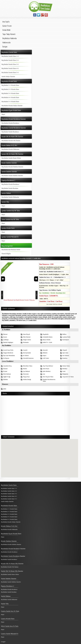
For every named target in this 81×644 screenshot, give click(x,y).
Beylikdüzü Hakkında (9, 38)
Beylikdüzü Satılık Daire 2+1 (10, 60)
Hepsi (3, 114)
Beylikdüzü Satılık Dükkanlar (10, 197)
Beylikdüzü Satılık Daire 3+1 (10, 64)
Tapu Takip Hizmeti (9, 34)
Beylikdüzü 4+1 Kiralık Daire (10, 97)
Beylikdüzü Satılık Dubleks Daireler (12, 176)
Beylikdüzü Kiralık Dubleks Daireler (12, 167)
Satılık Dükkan (6, 596)
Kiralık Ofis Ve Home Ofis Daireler (12, 564)
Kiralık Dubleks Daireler (9, 541)
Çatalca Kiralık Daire (8, 619)
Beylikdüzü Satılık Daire (9, 485)
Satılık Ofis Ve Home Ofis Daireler (12, 571)
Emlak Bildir (6, 30)
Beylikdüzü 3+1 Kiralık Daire (10, 93)
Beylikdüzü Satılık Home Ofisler (11, 158)
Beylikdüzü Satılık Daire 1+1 (10, 56)
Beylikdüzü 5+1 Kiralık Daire (10, 102)
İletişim (5, 47)
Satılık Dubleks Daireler (9, 579)
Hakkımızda (6, 42)
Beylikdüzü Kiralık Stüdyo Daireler (12, 106)
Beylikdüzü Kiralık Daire (9, 506)
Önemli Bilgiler (6, 254)
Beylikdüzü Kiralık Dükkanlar (10, 149)
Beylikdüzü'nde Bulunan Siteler (11, 250)
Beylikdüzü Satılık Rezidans (10, 188)
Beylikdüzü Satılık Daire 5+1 (10, 73)
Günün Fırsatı (7, 26)
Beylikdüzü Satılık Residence (10, 132)
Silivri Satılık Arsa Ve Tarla (10, 626)
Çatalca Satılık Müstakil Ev (10, 634)
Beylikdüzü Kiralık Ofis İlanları (11, 141)
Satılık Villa (5, 604)
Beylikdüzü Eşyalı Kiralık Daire (11, 534)
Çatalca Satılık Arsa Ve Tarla (10, 611)
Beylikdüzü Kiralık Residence (10, 123)
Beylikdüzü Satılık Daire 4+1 (10, 68)
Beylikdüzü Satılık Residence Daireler (13, 556)
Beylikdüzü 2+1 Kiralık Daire (10, 89)
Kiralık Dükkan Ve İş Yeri (9, 526)
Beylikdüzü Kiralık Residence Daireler (13, 549)
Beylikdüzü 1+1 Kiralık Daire (10, 85)
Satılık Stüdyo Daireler (8, 77)
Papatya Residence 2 (8, 586)
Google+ (3, 642)
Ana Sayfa (6, 22)
